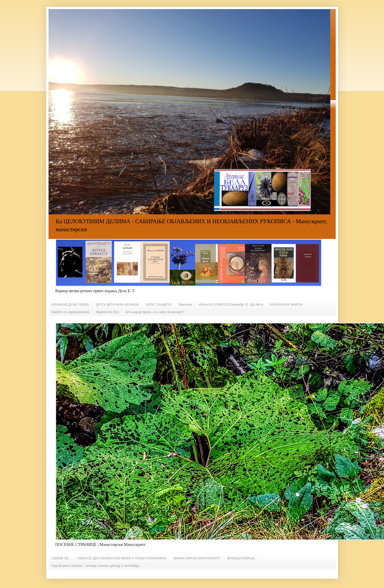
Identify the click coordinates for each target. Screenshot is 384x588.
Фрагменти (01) (107, 312)
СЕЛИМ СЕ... (61, 558)
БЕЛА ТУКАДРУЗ (159, 304)
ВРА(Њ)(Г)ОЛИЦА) (241, 558)
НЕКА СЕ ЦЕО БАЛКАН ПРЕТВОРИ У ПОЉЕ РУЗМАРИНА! (122, 558)
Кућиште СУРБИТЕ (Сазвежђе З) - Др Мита (231, 304)
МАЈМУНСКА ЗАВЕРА (286, 304)
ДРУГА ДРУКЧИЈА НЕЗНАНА (117, 304)
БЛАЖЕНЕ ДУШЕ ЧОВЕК (70, 304)
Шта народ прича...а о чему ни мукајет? (155, 312)
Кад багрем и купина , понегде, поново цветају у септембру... (97, 566)
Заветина (185, 304)
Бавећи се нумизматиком (71, 312)
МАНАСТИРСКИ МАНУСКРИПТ (197, 558)
